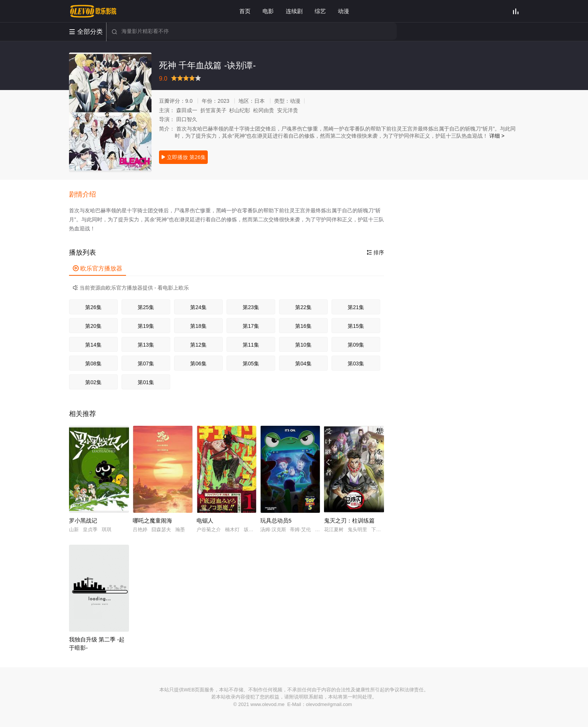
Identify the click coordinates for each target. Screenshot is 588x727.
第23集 (251, 307)
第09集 (356, 345)
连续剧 (294, 11)
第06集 (198, 363)
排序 (375, 252)
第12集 (198, 345)
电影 (268, 11)
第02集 (93, 382)
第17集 (251, 326)
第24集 (198, 307)
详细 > (497, 136)
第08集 (93, 363)
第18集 (198, 326)
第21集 (356, 307)
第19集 (146, 326)
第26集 (93, 307)
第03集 (356, 363)
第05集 (251, 363)
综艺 (320, 11)
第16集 (303, 326)
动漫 (343, 11)
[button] (86, 195)
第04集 (303, 363)
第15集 (356, 326)
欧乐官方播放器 (97, 268)
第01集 (146, 382)
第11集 (251, 345)
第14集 (93, 345)
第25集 (146, 307)
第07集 (146, 363)
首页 (245, 11)
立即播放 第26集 (183, 157)
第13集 (146, 345)
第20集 (93, 326)
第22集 (303, 307)
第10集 (303, 345)
